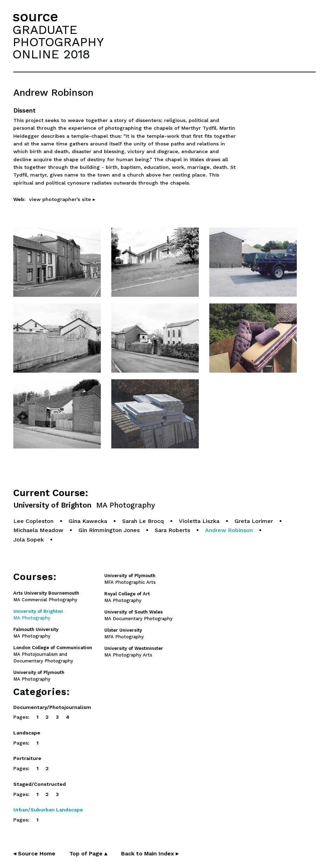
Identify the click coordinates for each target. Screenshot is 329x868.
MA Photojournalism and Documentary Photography (53, 654)
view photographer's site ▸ (62, 199)
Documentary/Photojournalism (52, 707)
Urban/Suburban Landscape (48, 810)
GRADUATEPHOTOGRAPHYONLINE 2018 (58, 42)
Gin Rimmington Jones (109, 530)
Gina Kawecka (88, 521)
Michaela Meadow (38, 530)
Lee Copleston (33, 521)
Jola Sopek (29, 540)
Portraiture (27, 758)
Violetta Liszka (199, 521)
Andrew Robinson (229, 530)
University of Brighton (84, 505)
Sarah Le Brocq (143, 521)
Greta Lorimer (254, 521)
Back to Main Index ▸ (150, 853)
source (35, 17)
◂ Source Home (34, 853)
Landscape (27, 733)
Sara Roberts (172, 530)
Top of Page (88, 853)
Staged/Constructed (40, 784)
